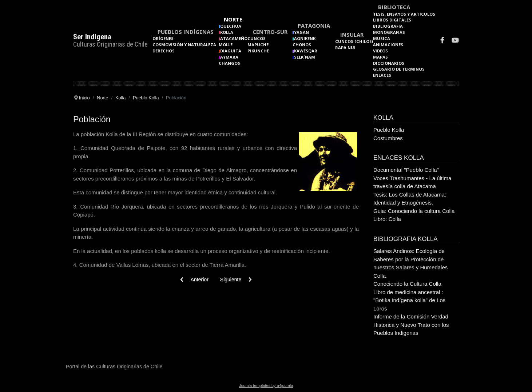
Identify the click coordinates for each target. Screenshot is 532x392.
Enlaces (382, 75)
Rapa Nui (345, 47)
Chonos (302, 45)
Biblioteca (394, 7)
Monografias (389, 32)
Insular (352, 35)
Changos (229, 63)
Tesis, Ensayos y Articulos (404, 14)
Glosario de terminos (399, 69)
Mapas (380, 57)
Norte (233, 19)
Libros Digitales (392, 20)
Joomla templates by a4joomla (266, 385)
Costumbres (388, 138)
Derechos (164, 51)
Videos (380, 51)
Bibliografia (388, 26)
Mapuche (258, 45)
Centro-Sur (270, 32)
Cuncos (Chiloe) (354, 41)
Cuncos (257, 38)
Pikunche (258, 51)
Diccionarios (389, 63)
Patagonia (314, 25)
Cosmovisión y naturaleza (184, 45)
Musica (382, 38)
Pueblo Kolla (389, 130)
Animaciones (388, 45)
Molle (226, 45)
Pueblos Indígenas (186, 32)
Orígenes (163, 38)
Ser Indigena (92, 37)
